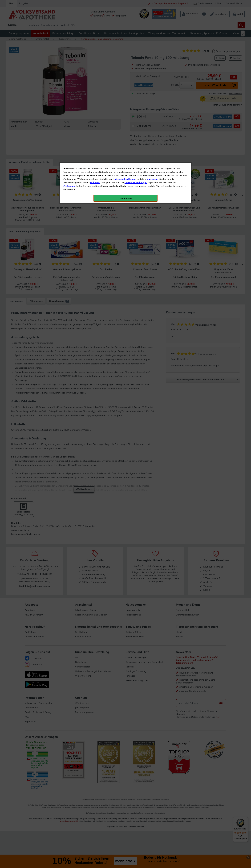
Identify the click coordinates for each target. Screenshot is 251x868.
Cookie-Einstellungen (136, 75)
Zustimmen (69, 79)
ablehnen (95, 75)
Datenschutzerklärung (124, 72)
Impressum (152, 72)
